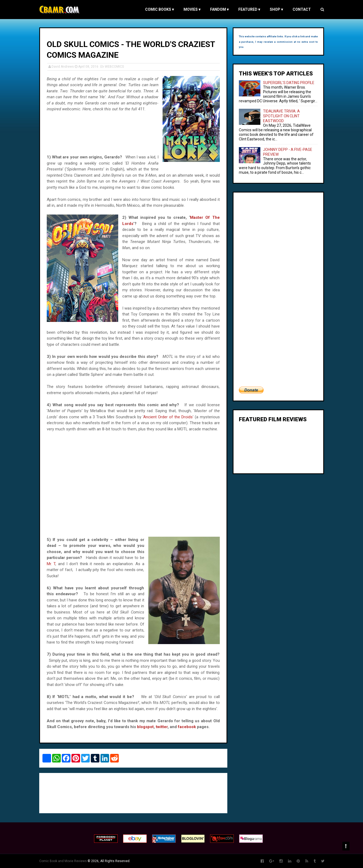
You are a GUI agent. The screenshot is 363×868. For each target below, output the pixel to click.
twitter (162, 727)
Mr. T (51, 564)
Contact (302, 9)
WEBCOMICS (114, 67)
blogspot (145, 727)
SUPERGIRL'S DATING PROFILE (289, 83)
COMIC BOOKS (159, 9)
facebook (187, 727)
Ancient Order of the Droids (168, 417)
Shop (276, 9)
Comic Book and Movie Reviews (63, 861)
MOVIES (192, 9)
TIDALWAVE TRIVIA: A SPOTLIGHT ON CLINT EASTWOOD (281, 116)
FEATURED (249, 9)
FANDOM (219, 9)
